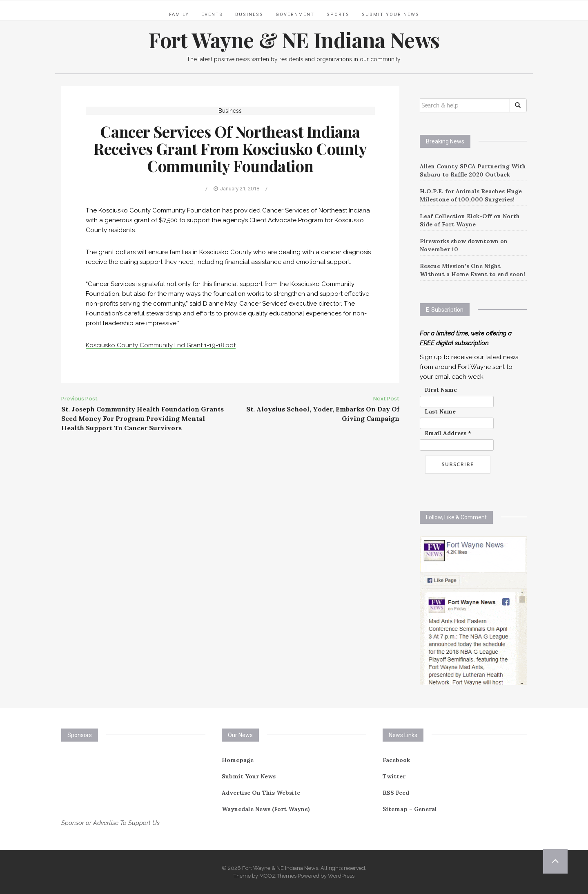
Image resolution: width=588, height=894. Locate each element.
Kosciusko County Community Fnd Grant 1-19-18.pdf (161, 345)
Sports (338, 15)
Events (212, 15)
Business (249, 15)
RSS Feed (396, 793)
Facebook (396, 760)
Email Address (448, 433)
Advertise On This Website (261, 793)
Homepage (238, 760)
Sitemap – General (410, 809)
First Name (441, 390)
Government (295, 15)
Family (179, 15)
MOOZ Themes (278, 876)
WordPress (341, 876)
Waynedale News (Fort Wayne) (266, 809)
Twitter (394, 776)
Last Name (440, 411)
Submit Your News (391, 15)
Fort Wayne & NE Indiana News (294, 40)
